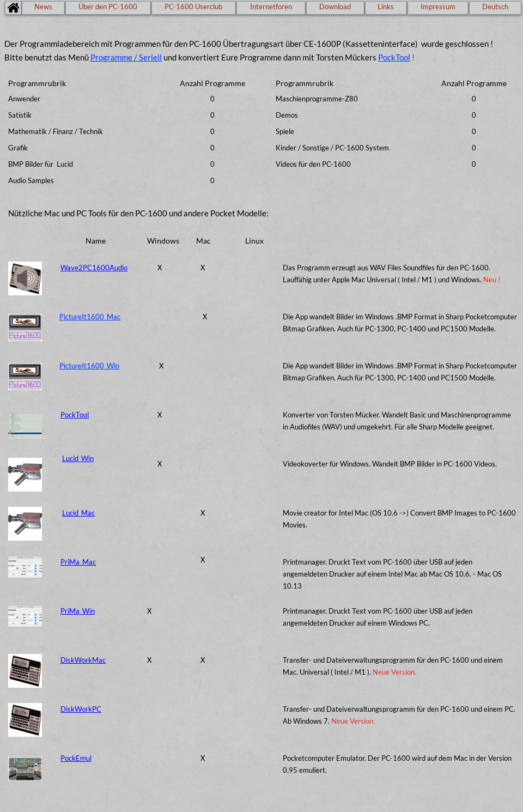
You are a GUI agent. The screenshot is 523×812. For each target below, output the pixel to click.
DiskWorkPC (81, 709)
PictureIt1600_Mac (90, 317)
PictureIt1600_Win (89, 366)
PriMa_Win (78, 611)
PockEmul (76, 758)
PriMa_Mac (78, 562)
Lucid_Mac (78, 513)
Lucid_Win (78, 458)
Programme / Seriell (126, 57)
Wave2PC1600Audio (94, 268)
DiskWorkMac (83, 660)
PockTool (394, 57)
